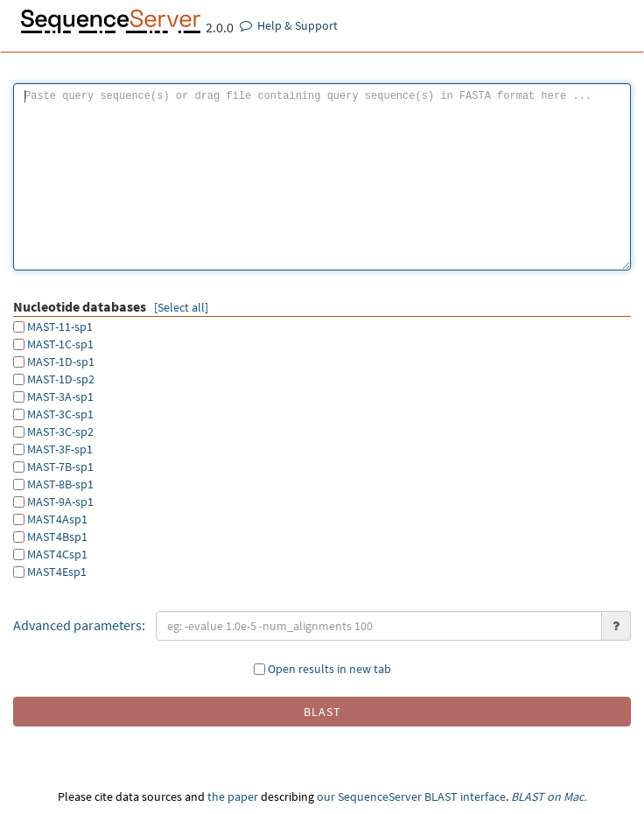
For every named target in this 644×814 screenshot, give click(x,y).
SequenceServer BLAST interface (422, 796)
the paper (233, 796)
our (326, 796)
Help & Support (289, 25)
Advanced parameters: (79, 625)
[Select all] (181, 307)
